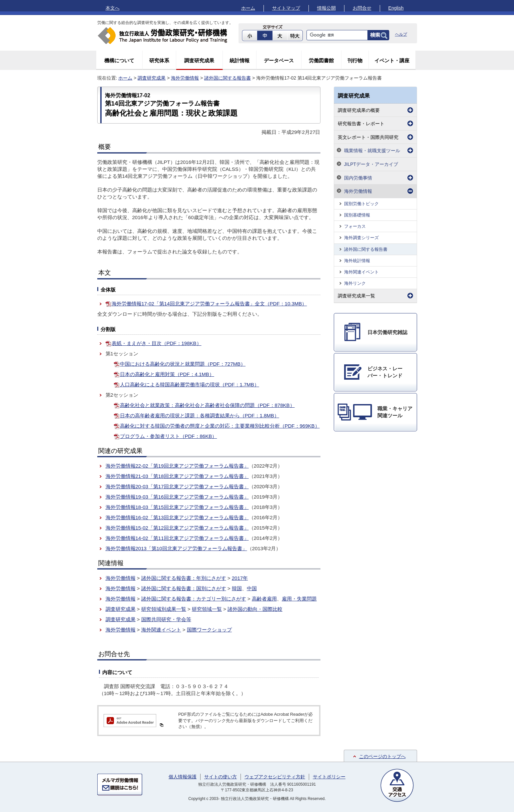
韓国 (237, 588)
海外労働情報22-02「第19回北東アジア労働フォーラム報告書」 (177, 466)
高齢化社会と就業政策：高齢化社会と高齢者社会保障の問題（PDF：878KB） (207, 405)
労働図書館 (321, 60)
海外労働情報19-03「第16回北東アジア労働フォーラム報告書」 (177, 497)
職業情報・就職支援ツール (372, 151)
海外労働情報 (185, 78)
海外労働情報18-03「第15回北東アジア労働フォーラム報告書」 (177, 507)
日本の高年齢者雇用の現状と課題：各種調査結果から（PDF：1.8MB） (200, 415)
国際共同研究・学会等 (166, 619)
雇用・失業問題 (299, 599)
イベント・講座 (392, 60)
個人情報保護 (183, 777)
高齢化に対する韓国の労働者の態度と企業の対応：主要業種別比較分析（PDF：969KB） (220, 426)
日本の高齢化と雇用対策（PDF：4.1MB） (167, 374)
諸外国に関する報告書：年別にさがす (184, 578)
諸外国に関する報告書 (228, 78)
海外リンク (355, 283)
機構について (119, 60)
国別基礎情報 (357, 215)
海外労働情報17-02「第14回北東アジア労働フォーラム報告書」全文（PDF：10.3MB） (209, 304)
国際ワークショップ (209, 630)
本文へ (113, 8)
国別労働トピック (361, 204)
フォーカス (355, 226)
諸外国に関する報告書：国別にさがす (184, 588)
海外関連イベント (161, 630)
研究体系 (159, 60)
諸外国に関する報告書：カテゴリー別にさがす (194, 599)
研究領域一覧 (207, 609)
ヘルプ (401, 34)
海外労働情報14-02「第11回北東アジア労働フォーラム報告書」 (177, 538)
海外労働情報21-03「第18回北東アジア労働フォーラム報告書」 (177, 476)
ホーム (248, 8)
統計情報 (240, 60)
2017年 (240, 578)
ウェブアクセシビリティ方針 (275, 777)
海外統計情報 (357, 261)
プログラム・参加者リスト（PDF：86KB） (169, 436)
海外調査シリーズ (361, 238)
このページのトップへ (382, 756)
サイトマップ (286, 8)
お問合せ (362, 8)
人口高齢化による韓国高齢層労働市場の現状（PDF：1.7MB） (190, 385)
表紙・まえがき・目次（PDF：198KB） (157, 343)
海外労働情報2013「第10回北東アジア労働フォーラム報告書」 (176, 548)
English (396, 8)
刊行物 (355, 60)
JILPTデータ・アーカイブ (371, 164)
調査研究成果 (199, 60)
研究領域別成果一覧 (164, 609)
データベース (279, 60)
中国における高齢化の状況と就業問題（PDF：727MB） (183, 364)
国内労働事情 (358, 178)
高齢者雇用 (264, 599)
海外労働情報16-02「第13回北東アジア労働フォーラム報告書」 (177, 517)
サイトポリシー (329, 777)
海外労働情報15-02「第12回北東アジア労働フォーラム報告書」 (177, 528)
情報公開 (326, 8)
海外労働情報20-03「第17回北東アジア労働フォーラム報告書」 (177, 486)
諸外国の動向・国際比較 (255, 609)
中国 (252, 588)
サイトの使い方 (221, 777)
